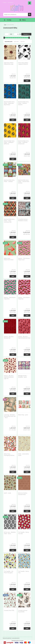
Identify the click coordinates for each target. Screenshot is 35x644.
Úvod (5, 25)
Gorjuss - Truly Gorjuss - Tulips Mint (10, 298)
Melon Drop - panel (23, 415)
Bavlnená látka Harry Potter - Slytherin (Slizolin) (23, 103)
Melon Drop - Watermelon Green (9, 259)
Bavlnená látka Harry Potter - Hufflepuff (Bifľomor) (9, 142)
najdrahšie (23, 42)
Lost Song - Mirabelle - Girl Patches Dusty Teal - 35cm (10, 416)
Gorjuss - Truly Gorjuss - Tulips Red (24, 298)
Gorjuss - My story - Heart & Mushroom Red (24, 337)
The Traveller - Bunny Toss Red (24, 533)
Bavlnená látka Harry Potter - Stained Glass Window (24, 181)
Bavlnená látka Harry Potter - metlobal (9, 181)
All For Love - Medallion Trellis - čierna (10, 533)
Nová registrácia (11, 2)
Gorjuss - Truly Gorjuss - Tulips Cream (24, 259)
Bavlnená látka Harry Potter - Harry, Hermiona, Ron (9, 221)
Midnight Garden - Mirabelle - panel (23, 376)
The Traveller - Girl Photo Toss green (9, 572)
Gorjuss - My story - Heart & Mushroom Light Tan (9, 377)
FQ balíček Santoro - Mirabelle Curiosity (23, 220)
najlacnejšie (16, 42)
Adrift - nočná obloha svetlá (24, 455)
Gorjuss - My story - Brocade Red (9, 337)
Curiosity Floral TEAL (9, 610)
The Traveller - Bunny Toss (24, 572)
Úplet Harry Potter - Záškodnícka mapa (9, 63)
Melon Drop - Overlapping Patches (9, 455)
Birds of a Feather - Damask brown (23, 494)
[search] (30, 14)
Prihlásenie (5, 2)
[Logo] (17, 8)
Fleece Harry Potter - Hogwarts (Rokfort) (23, 63)
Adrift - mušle (7, 493)
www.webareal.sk (16, 638)
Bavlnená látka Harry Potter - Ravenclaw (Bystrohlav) (9, 103)
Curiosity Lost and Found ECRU (23, 611)
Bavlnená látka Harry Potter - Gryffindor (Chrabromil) (23, 142)
